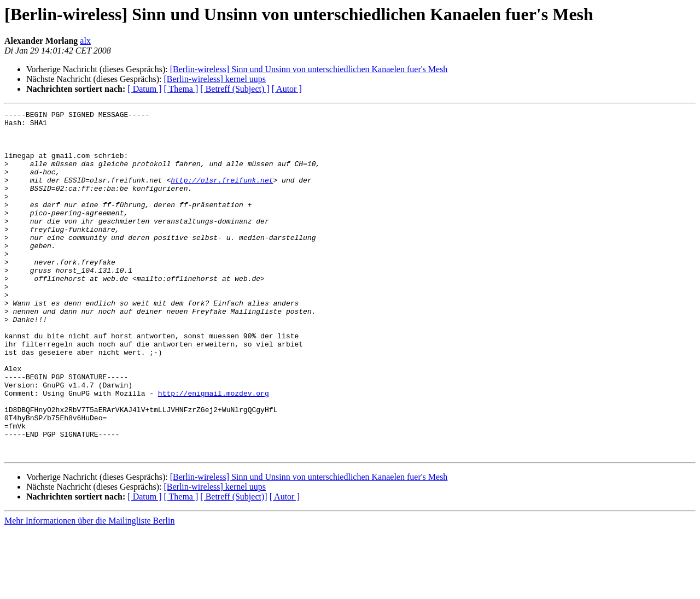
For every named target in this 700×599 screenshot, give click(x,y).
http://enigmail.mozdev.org (214, 450)
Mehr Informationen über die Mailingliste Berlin (89, 589)
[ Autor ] (287, 89)
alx (85, 41)
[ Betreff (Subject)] (234, 565)
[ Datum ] (144, 89)
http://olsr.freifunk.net (222, 195)
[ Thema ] (181, 89)
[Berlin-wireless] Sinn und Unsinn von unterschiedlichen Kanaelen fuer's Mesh (309, 69)
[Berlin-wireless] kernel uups (215, 79)
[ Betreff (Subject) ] (235, 89)
